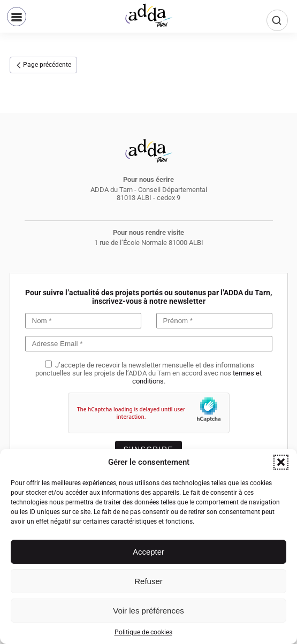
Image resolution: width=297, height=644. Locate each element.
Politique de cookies (143, 632)
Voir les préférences (148, 611)
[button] (281, 462)
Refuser (148, 581)
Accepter (148, 552)
